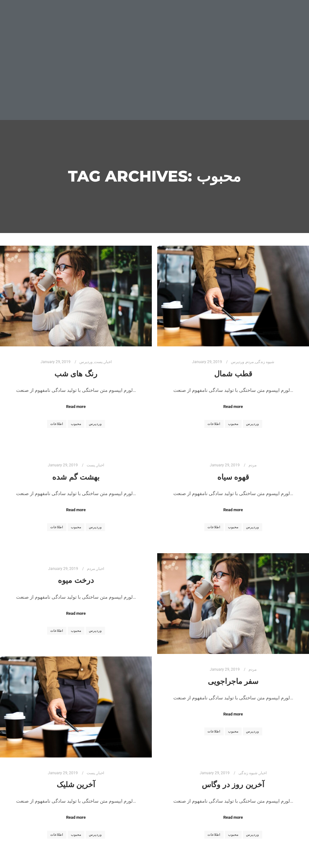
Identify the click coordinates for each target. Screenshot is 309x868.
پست (98, 362)
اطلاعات (57, 424)
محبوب (76, 424)
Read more (76, 407)
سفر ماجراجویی (233, 681)
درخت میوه (76, 580)
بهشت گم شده (76, 477)
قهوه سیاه (233, 477)
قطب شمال (233, 374)
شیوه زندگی (265, 362)
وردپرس (86, 362)
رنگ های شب (76, 374)
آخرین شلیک (76, 784)
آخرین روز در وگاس (233, 784)
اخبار (108, 362)
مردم (250, 362)
